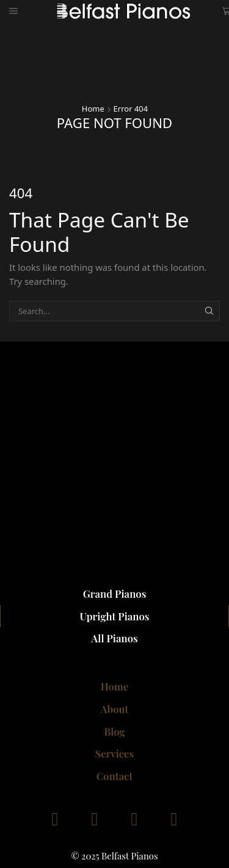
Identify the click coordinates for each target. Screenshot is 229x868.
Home (93, 109)
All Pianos (114, 638)
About (115, 709)
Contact (115, 776)
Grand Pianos (115, 594)
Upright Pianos (115, 616)
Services (114, 753)
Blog (114, 731)
